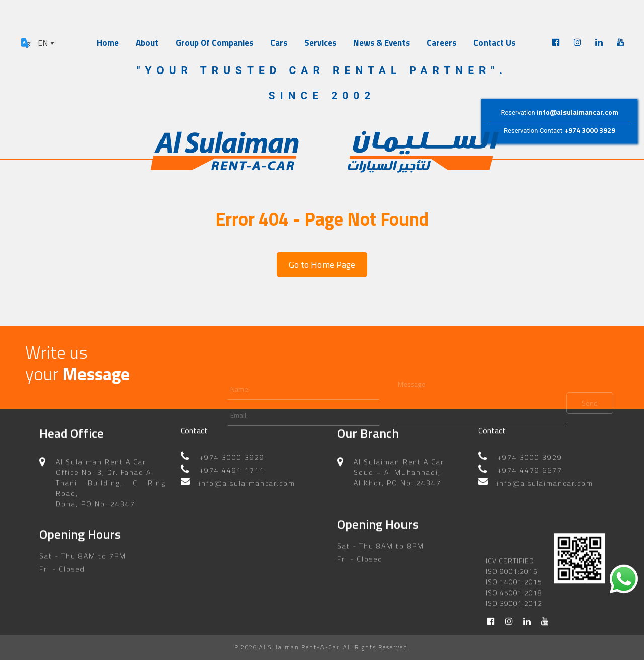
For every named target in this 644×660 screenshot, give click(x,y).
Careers (441, 43)
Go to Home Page (322, 265)
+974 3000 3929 (590, 130)
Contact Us (494, 43)
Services (320, 43)
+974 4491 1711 (232, 464)
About (147, 43)
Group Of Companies (214, 43)
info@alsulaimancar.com (578, 112)
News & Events (381, 43)
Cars (279, 43)
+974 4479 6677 (530, 464)
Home (108, 43)
